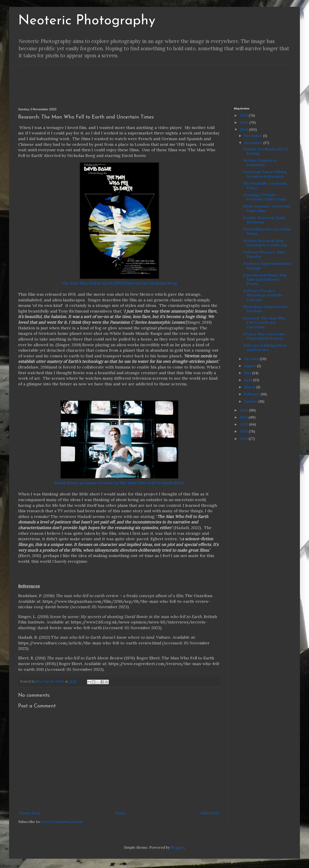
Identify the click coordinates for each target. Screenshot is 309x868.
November (254, 143)
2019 (244, 431)
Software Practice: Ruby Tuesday (264, 254)
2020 (244, 424)
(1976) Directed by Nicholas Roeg (119, 283)
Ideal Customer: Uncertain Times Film (267, 208)
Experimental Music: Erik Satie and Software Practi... (265, 279)
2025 (244, 115)
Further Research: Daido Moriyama (264, 220)
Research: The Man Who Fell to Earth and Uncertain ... (264, 322)
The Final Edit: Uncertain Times (265, 185)
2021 (244, 417)
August (250, 366)
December (254, 136)
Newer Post (30, 813)
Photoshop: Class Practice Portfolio (266, 309)
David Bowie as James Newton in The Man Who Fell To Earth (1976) (119, 483)
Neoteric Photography (87, 21)
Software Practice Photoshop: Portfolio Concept (263, 295)
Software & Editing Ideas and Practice (265, 347)
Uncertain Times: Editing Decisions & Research (265, 174)
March (250, 387)
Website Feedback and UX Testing (266, 151)
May (248, 373)
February (252, 394)
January (251, 401)
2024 (244, 122)
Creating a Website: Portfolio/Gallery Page (265, 197)
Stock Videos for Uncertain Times (267, 231)
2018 (244, 439)
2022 (244, 410)
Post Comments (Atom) (62, 822)
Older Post (210, 813)
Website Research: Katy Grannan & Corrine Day (265, 243)
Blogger (177, 847)
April (249, 380)
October (252, 359)
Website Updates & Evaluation (260, 163)
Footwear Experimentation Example (267, 266)
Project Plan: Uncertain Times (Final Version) (264, 336)
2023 (244, 129)
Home (120, 813)
